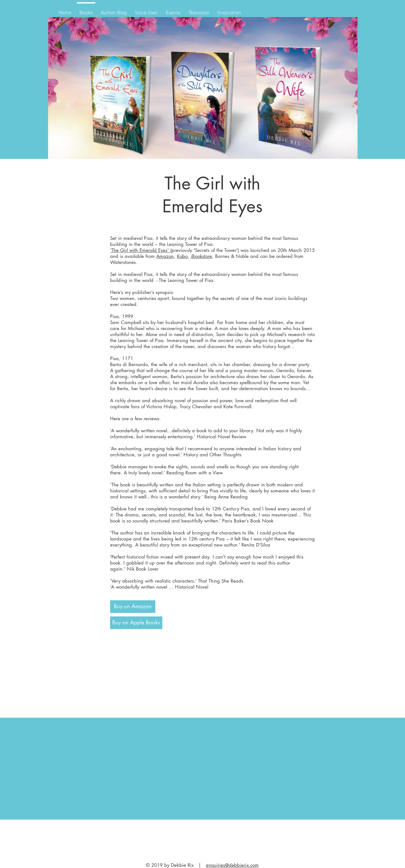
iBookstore (201, 256)
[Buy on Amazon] (133, 607)
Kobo (182, 256)
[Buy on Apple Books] (136, 623)
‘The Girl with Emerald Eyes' (140, 250)
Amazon (165, 256)
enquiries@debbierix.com (232, 865)
